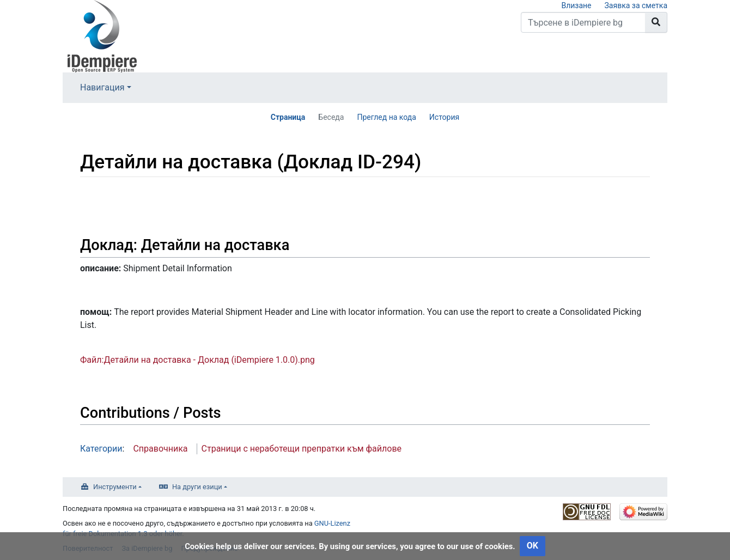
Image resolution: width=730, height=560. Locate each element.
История (444, 117)
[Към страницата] (656, 22)
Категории (101, 449)
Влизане (576, 5)
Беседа (331, 117)
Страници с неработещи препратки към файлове (302, 449)
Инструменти (115, 487)
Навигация (102, 87)
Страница (288, 117)
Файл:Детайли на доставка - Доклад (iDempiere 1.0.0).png (197, 360)
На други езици (197, 487)
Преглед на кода (386, 117)
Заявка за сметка (636, 5)
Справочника (160, 449)
